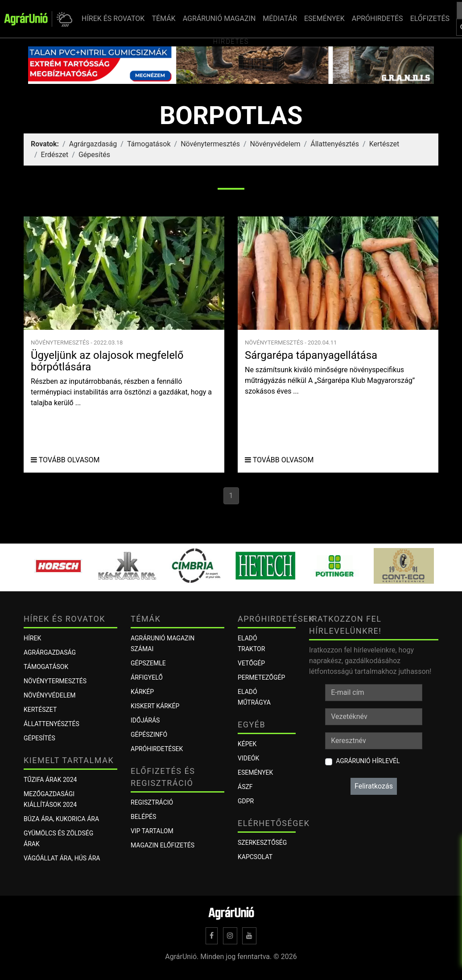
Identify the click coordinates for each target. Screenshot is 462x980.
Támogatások (149, 144)
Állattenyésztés (335, 144)
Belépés (143, 817)
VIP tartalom (152, 831)
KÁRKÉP (142, 692)
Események (255, 772)
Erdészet (55, 155)
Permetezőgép (261, 677)
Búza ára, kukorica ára (61, 819)
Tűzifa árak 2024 (50, 780)
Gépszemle (148, 663)
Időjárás (145, 720)
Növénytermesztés (210, 144)
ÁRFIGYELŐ (147, 677)
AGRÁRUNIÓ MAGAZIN (219, 19)
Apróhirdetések (157, 749)
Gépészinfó (149, 735)
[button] (63, 19)
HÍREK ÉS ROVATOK (113, 19)
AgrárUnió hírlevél (368, 761)
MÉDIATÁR (280, 19)
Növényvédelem (275, 144)
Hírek (32, 638)
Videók (248, 758)
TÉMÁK (163, 19)
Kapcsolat (255, 857)
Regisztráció (152, 802)
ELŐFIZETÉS (430, 19)
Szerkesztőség (262, 843)
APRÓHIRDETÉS (377, 19)
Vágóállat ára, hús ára (62, 858)
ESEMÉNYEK (324, 19)
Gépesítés (94, 155)
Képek (247, 744)
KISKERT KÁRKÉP (155, 706)
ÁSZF (245, 787)
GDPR (246, 801)
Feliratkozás (374, 786)
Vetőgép (251, 663)
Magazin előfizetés (163, 845)
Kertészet (384, 144)
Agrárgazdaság (93, 144)
